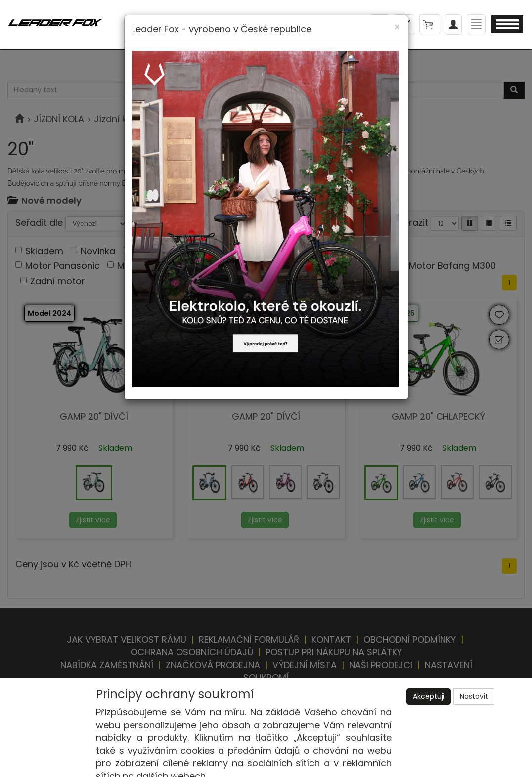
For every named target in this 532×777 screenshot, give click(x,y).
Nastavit (474, 696)
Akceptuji (429, 696)
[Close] (397, 27)
